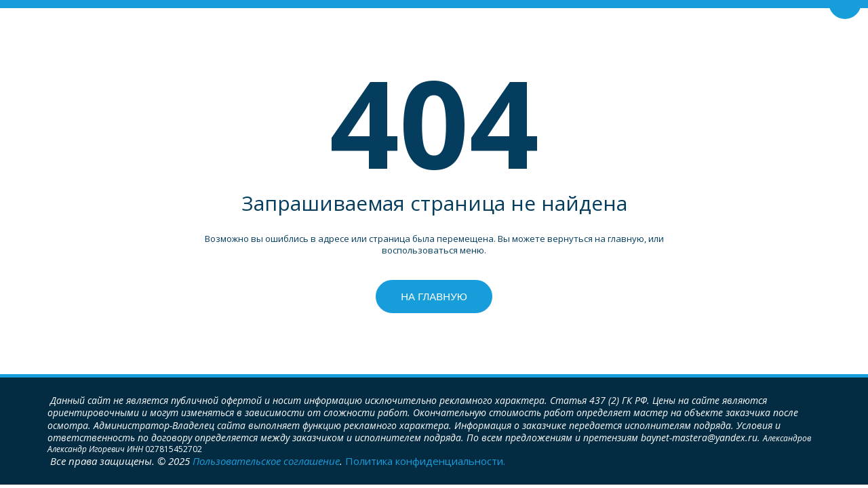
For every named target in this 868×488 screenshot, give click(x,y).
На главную (434, 297)
